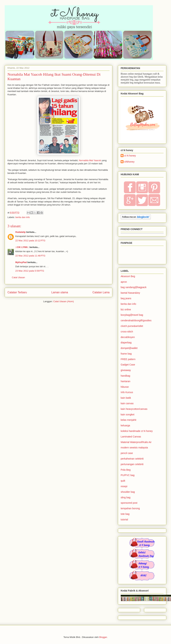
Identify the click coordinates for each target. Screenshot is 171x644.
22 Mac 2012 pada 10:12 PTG (30, 241)
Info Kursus (127, 392)
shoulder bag (128, 492)
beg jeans (126, 298)
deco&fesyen (128, 337)
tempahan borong (130, 508)
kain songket (128, 414)
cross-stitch (127, 332)
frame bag (126, 354)
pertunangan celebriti (132, 464)
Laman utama (60, 292)
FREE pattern (128, 359)
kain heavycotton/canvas (134, 409)
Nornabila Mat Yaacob (90, 160)
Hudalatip (20, 232)
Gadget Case (128, 365)
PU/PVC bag (128, 475)
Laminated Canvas (131, 437)
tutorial (124, 520)
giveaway (126, 370)
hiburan (125, 387)
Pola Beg (126, 470)
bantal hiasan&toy (130, 293)
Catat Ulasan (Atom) (64, 301)
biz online (126, 309)
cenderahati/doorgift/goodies (136, 320)
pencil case (127, 453)
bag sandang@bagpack (134, 287)
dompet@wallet (129, 348)
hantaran (125, 381)
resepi (124, 486)
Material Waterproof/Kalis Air (136, 442)
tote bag (125, 514)
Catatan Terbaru (17, 292)
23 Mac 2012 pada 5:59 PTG (30, 271)
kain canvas (127, 403)
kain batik (126, 398)
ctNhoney (129, 162)
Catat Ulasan (18, 277)
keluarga (125, 425)
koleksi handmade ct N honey (137, 431)
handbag (125, 376)
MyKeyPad (21, 262)
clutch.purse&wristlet (132, 326)
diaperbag (126, 343)
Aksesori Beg (128, 276)
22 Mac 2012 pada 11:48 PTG (30, 256)
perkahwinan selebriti (132, 459)
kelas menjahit (129, 420)
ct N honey (130, 156)
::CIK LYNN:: (22, 247)
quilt (123, 481)
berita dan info (23, 217)
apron (124, 282)
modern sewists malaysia (134, 448)
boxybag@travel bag (132, 315)
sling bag (126, 497)
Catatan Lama (101, 292)
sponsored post (129, 503)
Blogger (103, 637)
